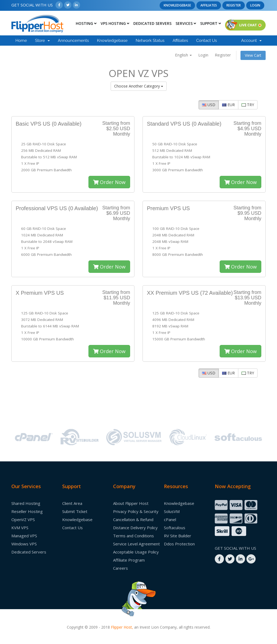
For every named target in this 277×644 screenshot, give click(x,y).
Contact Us (207, 41)
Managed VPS (24, 536)
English (183, 55)
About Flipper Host (131, 503)
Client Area (72, 503)
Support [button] (211, 23)
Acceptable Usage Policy (136, 552)
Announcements (73, 41)
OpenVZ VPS (23, 519)
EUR (228, 105)
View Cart (253, 55)
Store (42, 41)
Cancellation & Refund (133, 519)
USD (209, 105)
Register (234, 5)
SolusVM (172, 511)
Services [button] (186, 23)
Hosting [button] (86, 23)
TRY (248, 105)
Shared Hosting (26, 503)
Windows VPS (24, 544)
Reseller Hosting (27, 511)
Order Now (109, 182)
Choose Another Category (139, 86)
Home (21, 41)
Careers (121, 568)
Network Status (150, 41)
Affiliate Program (129, 560)
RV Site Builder (178, 536)
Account (251, 41)
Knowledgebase (177, 5)
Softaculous (175, 528)
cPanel (170, 519)
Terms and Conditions (133, 536)
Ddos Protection (179, 544)
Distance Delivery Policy (135, 528)
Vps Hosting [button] (115, 23)
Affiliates (209, 5)
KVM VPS (20, 528)
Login (255, 5)
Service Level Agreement (136, 544)
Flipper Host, (122, 627)
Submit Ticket (75, 511)
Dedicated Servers (152, 23)
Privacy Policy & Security (136, 511)
